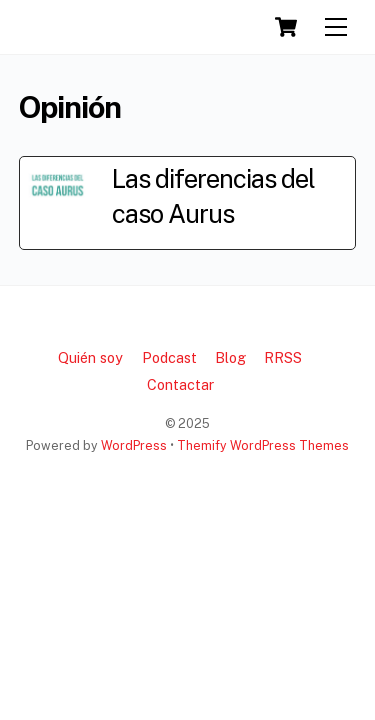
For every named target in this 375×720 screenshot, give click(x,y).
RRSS (283, 357)
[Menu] (336, 27)
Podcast (169, 357)
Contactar (180, 384)
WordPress (134, 445)
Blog (230, 357)
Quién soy (90, 357)
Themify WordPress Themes (263, 445)
